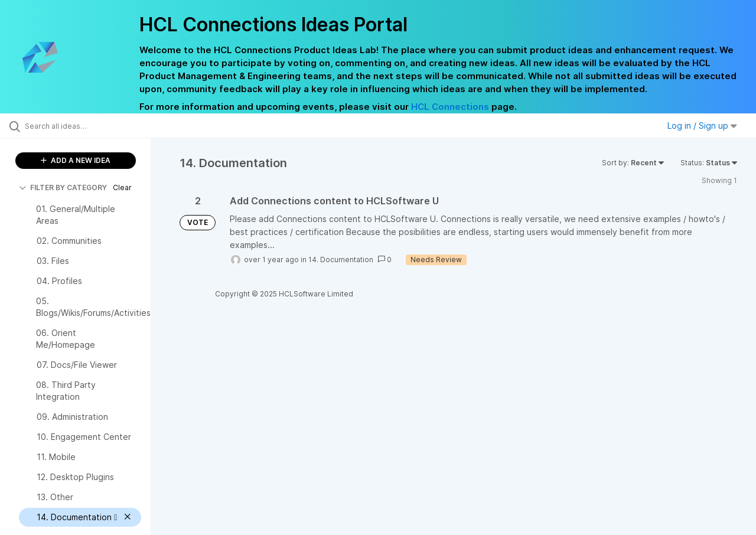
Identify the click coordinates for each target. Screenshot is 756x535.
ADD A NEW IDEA (76, 160)
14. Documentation (341, 260)
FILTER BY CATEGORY (63, 187)
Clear (122, 187)
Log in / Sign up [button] (702, 125)
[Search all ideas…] (90, 126)
